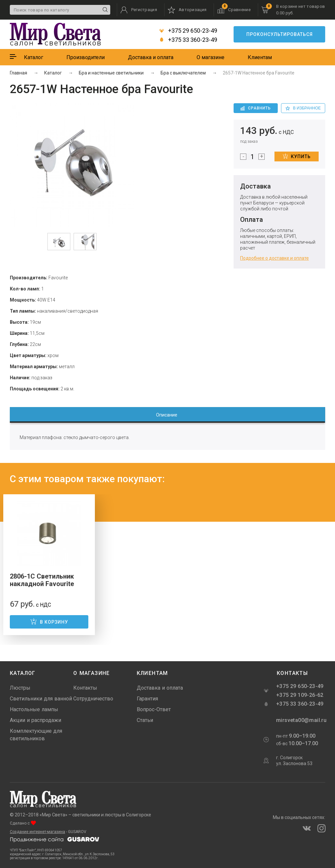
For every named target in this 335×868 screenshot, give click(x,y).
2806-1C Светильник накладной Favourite (42, 580)
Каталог (34, 57)
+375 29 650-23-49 (188, 31)
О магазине (211, 57)
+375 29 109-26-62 (300, 695)
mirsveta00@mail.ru (301, 720)
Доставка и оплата (151, 57)
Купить (297, 156)
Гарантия (147, 699)
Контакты (85, 688)
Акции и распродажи (35, 720)
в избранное (303, 108)
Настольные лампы (34, 709)
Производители (86, 57)
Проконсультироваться (280, 34)
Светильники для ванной (41, 699)
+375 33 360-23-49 (188, 40)
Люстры (20, 688)
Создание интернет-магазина (37, 832)
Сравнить (256, 108)
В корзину (49, 621)
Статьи (145, 720)
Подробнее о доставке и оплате (274, 258)
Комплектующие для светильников (36, 735)
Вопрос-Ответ (154, 709)
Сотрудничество (93, 699)
